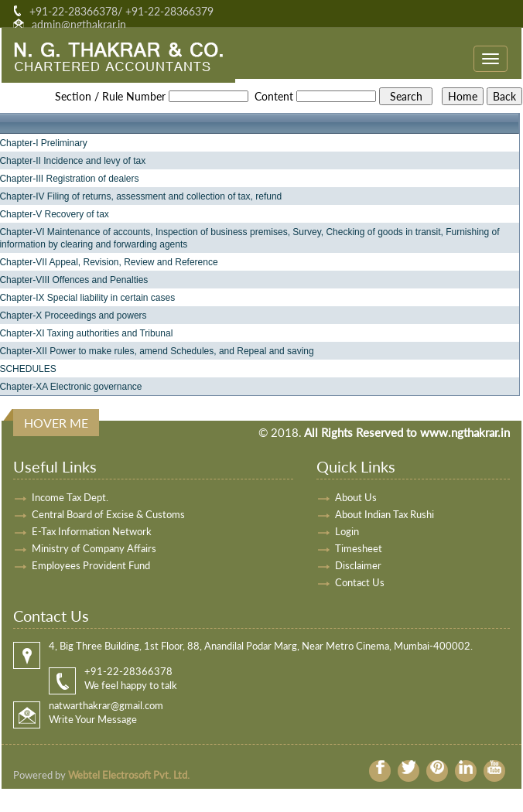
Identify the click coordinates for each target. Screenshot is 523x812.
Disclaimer (358, 565)
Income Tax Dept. (70, 497)
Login (347, 531)
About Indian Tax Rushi (385, 514)
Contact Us (360, 582)
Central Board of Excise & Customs (108, 514)
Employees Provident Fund (91, 565)
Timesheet (359, 548)
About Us (356, 497)
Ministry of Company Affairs (94, 548)
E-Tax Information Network (92, 531)
